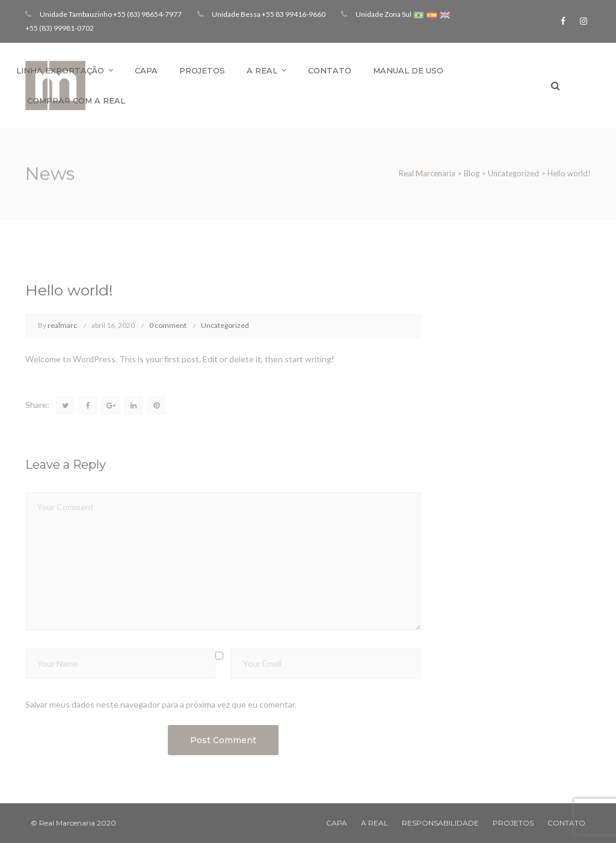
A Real (262, 70)
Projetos (202, 70)
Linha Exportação (60, 70)
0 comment (168, 325)
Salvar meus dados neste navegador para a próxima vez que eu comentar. (161, 704)
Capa (146, 70)
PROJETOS (513, 823)
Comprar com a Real (76, 100)
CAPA (337, 823)
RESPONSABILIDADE (440, 823)
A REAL (374, 823)
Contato (330, 70)
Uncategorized (225, 325)
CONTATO (566, 823)
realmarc (62, 325)
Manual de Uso (408, 70)
